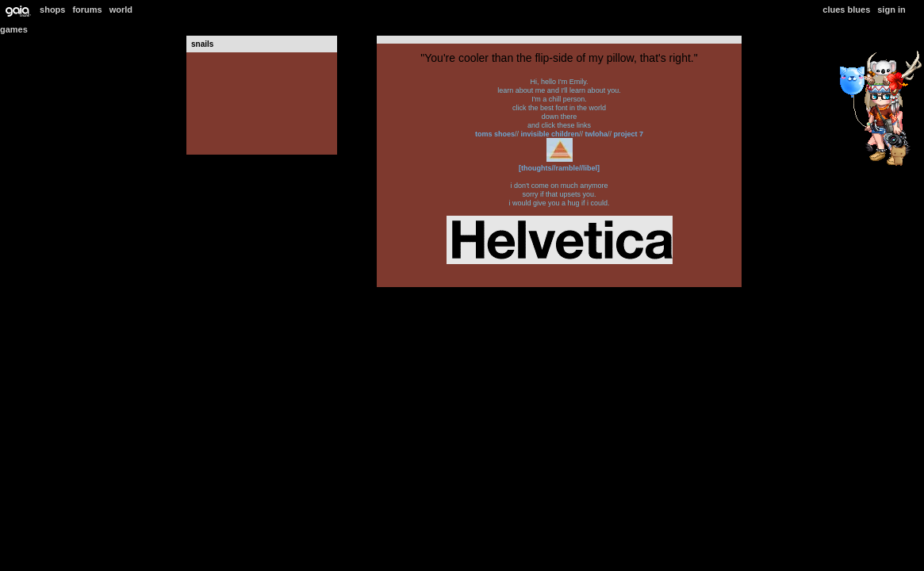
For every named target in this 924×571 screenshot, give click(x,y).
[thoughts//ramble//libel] (559, 168)
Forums (87, 10)
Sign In (891, 10)
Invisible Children (549, 134)
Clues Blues (846, 10)
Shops (52, 10)
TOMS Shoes (495, 134)
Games (14, 29)
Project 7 (627, 134)
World (121, 10)
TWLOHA (595, 134)
